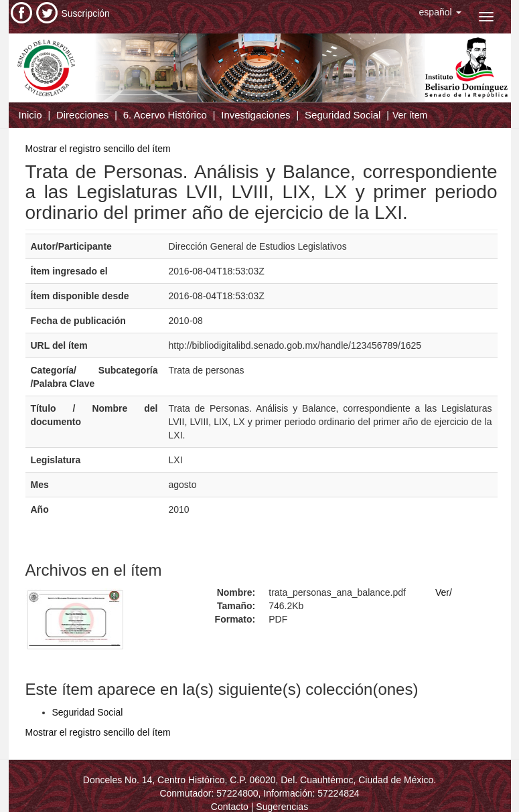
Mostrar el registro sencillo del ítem (98, 149)
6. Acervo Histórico (165, 115)
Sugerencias (282, 807)
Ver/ (444, 592)
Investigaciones (255, 115)
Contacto (230, 807)
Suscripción (86, 13)
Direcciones (82, 115)
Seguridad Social (343, 115)
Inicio (30, 115)
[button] (440, 12)
